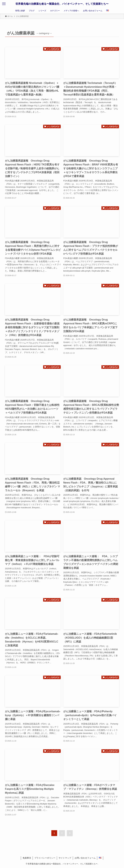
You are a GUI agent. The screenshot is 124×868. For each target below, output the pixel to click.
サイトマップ (65, 858)
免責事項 (27, 858)
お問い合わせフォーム (85, 858)
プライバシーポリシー (45, 858)
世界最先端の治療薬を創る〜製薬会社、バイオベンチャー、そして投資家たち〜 (62, 4)
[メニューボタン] (4, 4)
